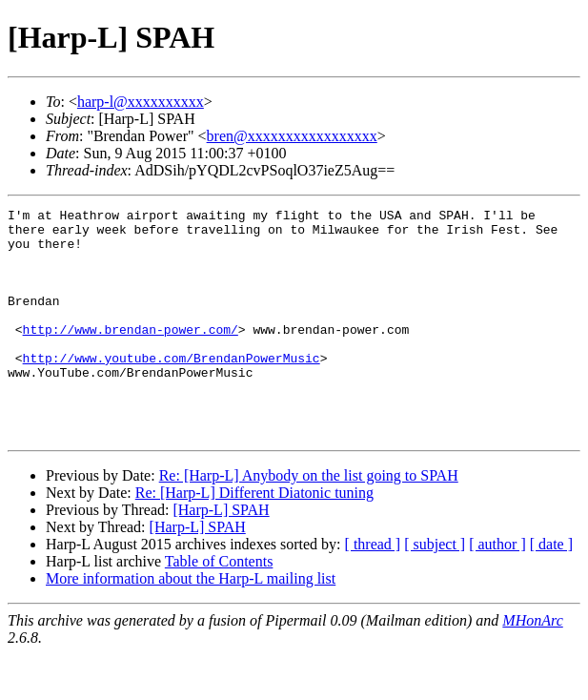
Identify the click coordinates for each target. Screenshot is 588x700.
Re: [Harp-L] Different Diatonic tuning (254, 538)
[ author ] (497, 590)
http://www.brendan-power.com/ (131, 355)
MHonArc (532, 666)
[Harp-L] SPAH (221, 556)
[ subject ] (435, 590)
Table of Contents (219, 607)
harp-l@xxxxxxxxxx (141, 102)
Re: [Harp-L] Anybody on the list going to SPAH (309, 521)
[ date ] (551, 590)
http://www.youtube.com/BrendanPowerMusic (172, 389)
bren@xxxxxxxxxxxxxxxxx (292, 136)
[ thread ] (373, 590)
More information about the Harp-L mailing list (191, 624)
